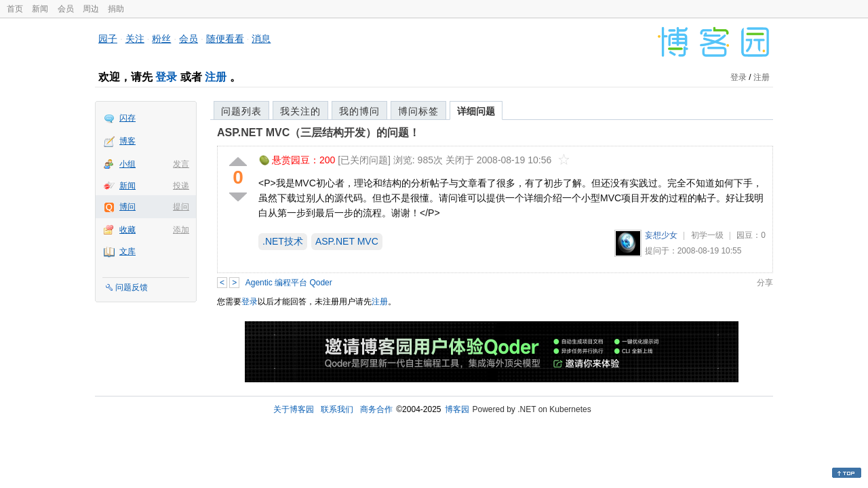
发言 (181, 164)
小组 (127, 164)
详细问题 (476, 111)
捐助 (116, 9)
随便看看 (225, 39)
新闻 (40, 9)
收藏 (127, 230)
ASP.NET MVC (347, 241)
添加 (181, 230)
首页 (15, 9)
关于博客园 (294, 409)
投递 (181, 186)
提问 (181, 207)
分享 (765, 283)
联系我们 (337, 409)
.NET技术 (283, 241)
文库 (127, 251)
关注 (135, 39)
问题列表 (241, 111)
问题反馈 (132, 287)
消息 (261, 39)
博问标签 (418, 111)
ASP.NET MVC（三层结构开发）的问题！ (318, 133)
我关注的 (300, 111)
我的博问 (359, 111)
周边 (91, 9)
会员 (66, 9)
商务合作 (376, 409)
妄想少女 (661, 235)
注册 (216, 77)
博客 (127, 141)
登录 (166, 77)
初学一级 (707, 235)
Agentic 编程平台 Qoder (289, 283)
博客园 (457, 409)
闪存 (127, 118)
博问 (127, 207)
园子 (108, 39)
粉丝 (161, 39)
